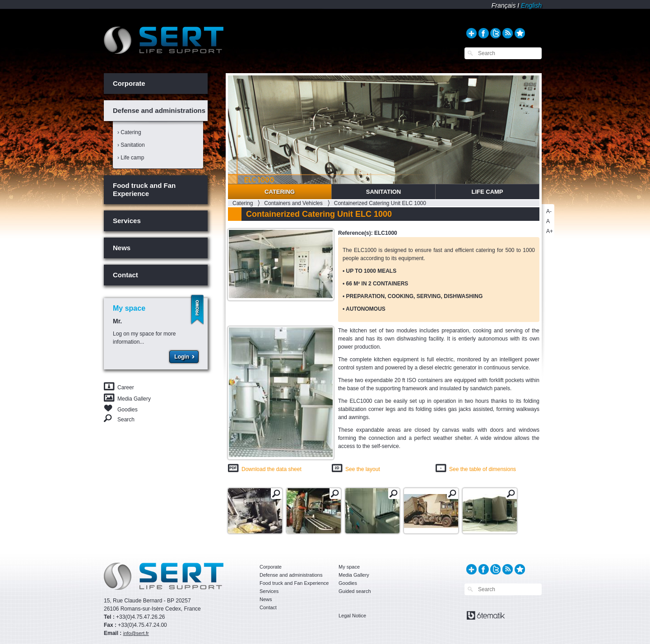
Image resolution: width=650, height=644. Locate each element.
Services (127, 221)
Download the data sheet (272, 469)
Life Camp (487, 192)
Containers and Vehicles (293, 203)
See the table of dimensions (483, 469)
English (531, 5)
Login (182, 357)
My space (349, 567)
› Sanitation (131, 145)
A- (549, 211)
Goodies (128, 409)
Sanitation (384, 192)
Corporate (129, 83)
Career (126, 387)
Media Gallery (134, 399)
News (122, 248)
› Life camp (131, 158)
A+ (550, 231)
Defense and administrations (159, 110)
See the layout (363, 469)
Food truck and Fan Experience (144, 189)
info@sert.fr (136, 633)
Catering (280, 192)
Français (504, 5)
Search (126, 419)
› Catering (129, 132)
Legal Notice (352, 616)
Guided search (355, 591)
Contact (125, 275)
